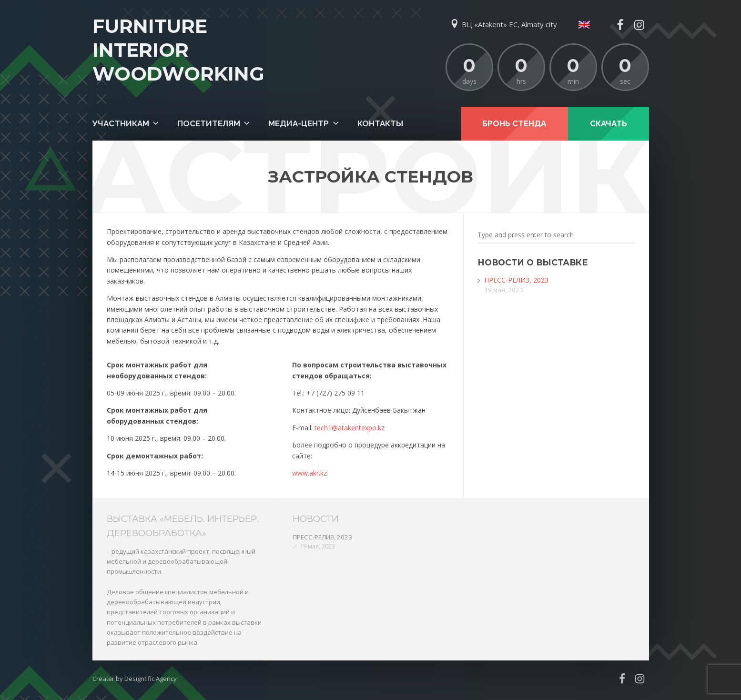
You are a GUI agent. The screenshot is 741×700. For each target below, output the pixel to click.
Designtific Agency (151, 679)
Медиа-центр (299, 123)
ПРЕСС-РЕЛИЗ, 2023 (516, 280)
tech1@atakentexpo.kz (350, 428)
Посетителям (209, 123)
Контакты (380, 123)
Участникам (121, 123)
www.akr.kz (310, 473)
